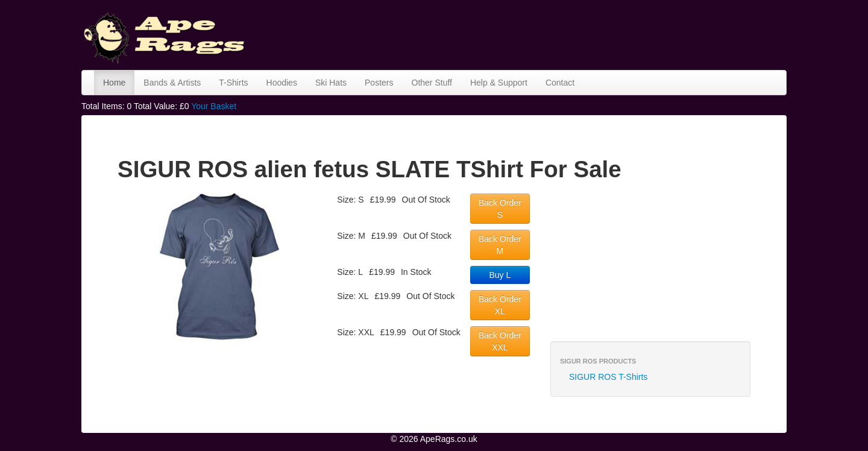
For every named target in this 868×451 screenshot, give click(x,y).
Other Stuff (432, 83)
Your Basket (214, 106)
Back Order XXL (500, 341)
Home (114, 83)
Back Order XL (500, 305)
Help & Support (499, 83)
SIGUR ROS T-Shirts (608, 377)
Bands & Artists (172, 83)
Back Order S (500, 209)
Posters (379, 83)
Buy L (500, 275)
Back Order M (500, 245)
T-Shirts (233, 83)
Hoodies (282, 83)
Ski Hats (331, 83)
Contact (560, 83)
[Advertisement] (567, 33)
